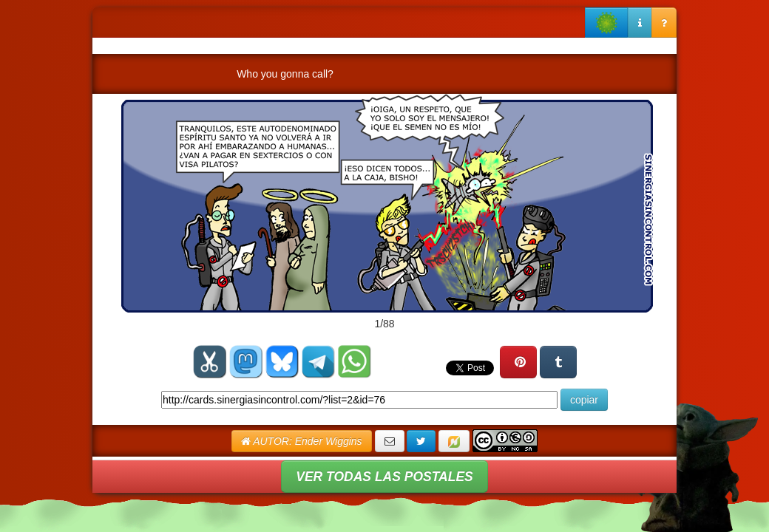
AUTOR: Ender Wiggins (302, 441)
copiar (584, 400)
